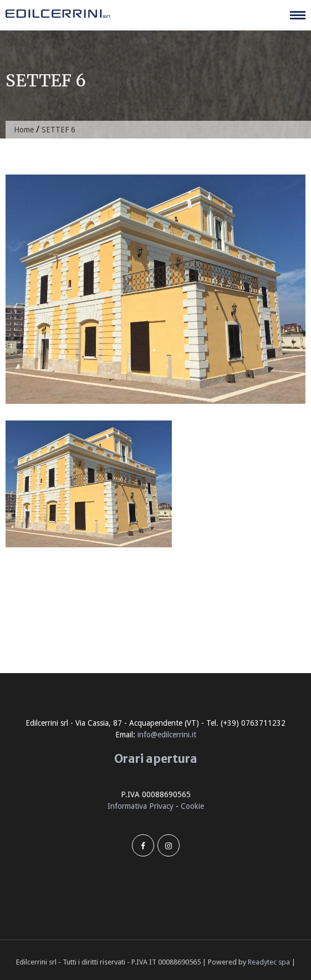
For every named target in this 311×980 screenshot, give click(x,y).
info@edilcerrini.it (167, 735)
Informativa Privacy (141, 806)
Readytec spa (269, 962)
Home (24, 130)
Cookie (192, 806)
